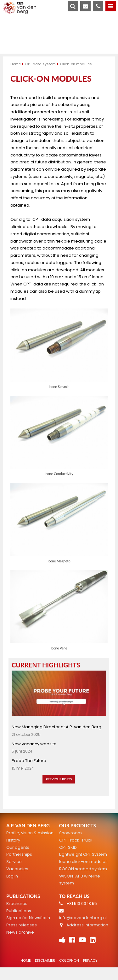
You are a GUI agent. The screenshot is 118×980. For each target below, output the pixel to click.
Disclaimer (45, 960)
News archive (20, 932)
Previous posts (59, 779)
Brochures (17, 904)
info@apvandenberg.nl (83, 918)
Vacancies (17, 869)
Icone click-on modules (83, 862)
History (13, 840)
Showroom (70, 833)
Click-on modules (76, 64)
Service (14, 862)
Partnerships (19, 854)
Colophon (69, 960)
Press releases (22, 925)
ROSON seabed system (83, 869)
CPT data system (40, 64)
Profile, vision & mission (30, 833)
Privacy (90, 960)
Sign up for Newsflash (28, 918)
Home (16, 64)
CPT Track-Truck (76, 840)
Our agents (18, 847)
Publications (19, 911)
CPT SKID (68, 847)
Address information (87, 925)
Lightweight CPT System (83, 854)
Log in (12, 876)
